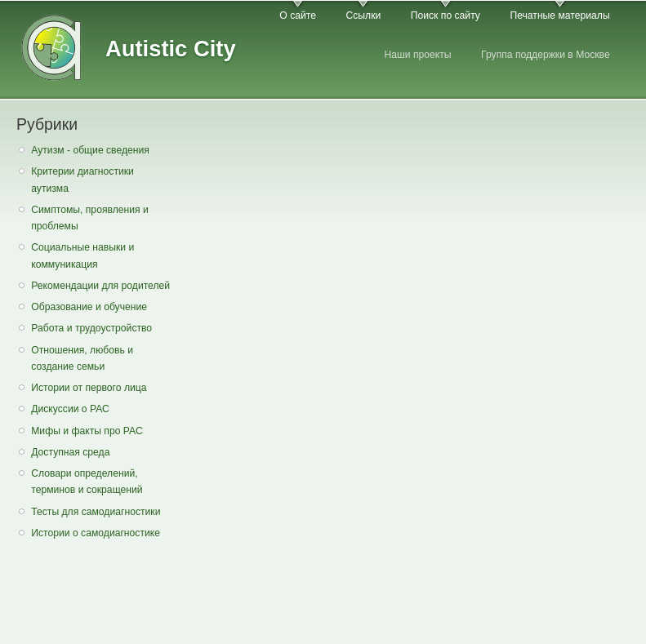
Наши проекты (417, 55)
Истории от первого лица (89, 388)
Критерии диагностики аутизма (82, 180)
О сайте (298, 16)
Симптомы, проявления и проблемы (90, 218)
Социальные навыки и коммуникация (82, 256)
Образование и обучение (89, 307)
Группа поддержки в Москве (546, 55)
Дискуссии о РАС (70, 409)
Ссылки (363, 16)
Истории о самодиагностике (96, 533)
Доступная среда (70, 452)
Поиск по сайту (446, 16)
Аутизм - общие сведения (90, 150)
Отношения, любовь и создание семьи (82, 359)
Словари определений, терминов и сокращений (87, 482)
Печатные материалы (559, 16)
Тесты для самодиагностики (96, 512)
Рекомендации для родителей (100, 286)
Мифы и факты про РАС (87, 431)
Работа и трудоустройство (91, 328)
